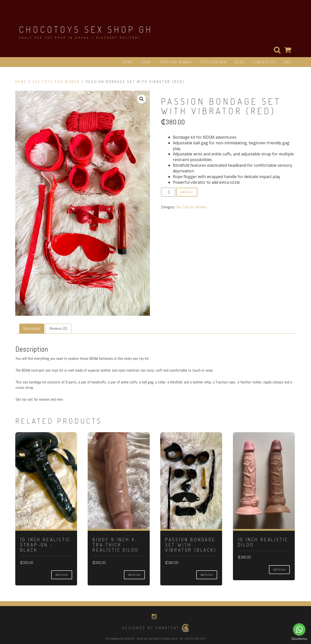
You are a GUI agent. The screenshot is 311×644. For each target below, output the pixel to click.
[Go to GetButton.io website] (299, 639)
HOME (128, 62)
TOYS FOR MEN (213, 62)
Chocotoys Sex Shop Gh (86, 29)
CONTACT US (264, 62)
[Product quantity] (168, 192)
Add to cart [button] (62, 575)
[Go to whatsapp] (299, 629)
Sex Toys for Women (56, 82)
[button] (142, 99)
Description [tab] (32, 328)
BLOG (240, 62)
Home (21, 82)
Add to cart (187, 192)
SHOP (146, 62)
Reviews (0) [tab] (58, 328)
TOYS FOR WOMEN (176, 62)
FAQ (288, 62)
